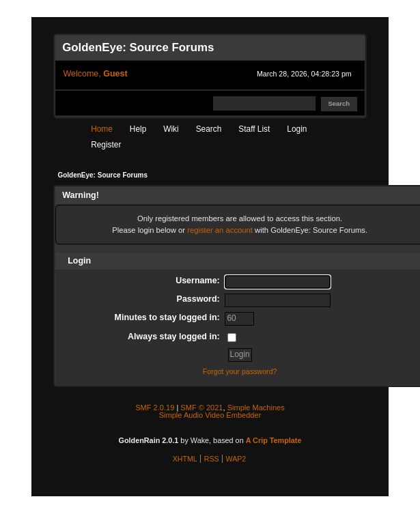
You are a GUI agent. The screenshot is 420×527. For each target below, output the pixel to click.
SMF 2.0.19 (155, 408)
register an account (220, 230)
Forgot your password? (240, 371)
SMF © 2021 (201, 408)
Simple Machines (256, 408)
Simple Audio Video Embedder (210, 415)
